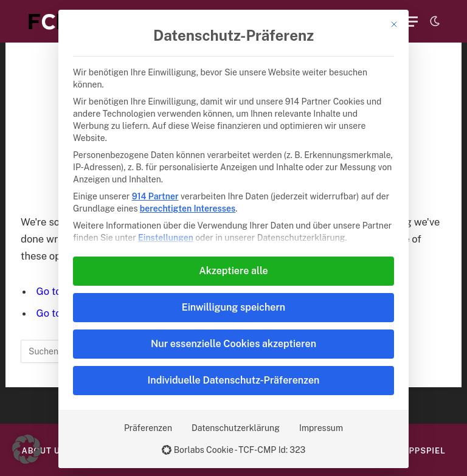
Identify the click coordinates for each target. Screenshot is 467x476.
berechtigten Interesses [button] (188, 209)
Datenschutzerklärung (236, 428)
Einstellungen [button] (166, 238)
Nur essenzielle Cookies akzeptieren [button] (233, 344)
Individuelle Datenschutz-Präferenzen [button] (234, 380)
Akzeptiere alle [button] (233, 271)
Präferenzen (148, 428)
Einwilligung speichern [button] (233, 307)
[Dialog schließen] (394, 24)
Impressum (321, 428)
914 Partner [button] (155, 196)
